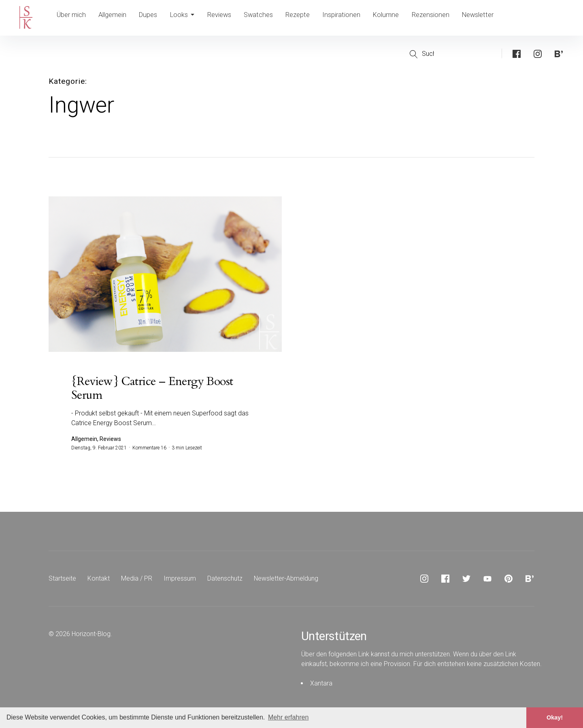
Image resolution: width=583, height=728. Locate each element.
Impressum (180, 579)
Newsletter (490, 18)
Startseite (62, 579)
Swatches (267, 18)
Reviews (227, 18)
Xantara (321, 684)
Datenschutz (225, 579)
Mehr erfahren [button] (288, 717)
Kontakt (99, 579)
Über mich (72, 18)
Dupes (152, 18)
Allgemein (114, 18)
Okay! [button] (555, 717)
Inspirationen (352, 18)
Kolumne (397, 18)
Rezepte (307, 18)
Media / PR (137, 579)
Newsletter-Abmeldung (286, 579)
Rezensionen (442, 18)
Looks (188, 18)
